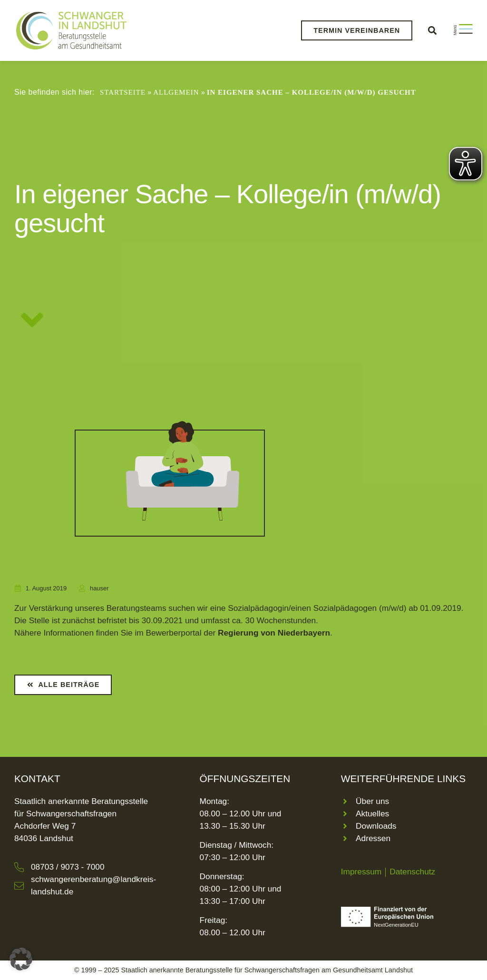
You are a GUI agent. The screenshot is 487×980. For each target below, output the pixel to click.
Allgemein (176, 92)
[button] (432, 30)
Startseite (123, 92)
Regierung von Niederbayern (274, 633)
